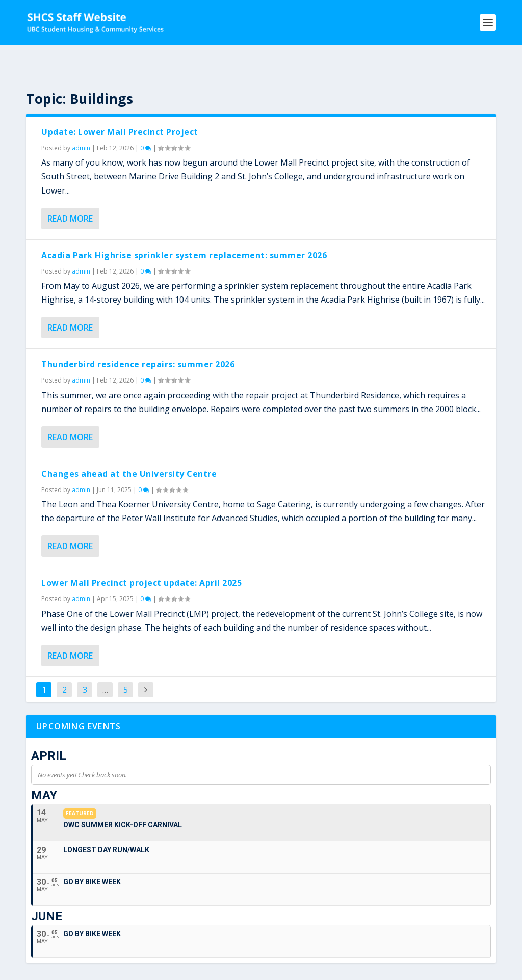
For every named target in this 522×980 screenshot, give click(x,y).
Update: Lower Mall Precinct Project (120, 104)
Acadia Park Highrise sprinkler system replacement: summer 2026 (184, 228)
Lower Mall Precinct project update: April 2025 (141, 555)
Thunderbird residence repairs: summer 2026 (138, 337)
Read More (70, 191)
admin (81, 120)
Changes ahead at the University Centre (129, 446)
